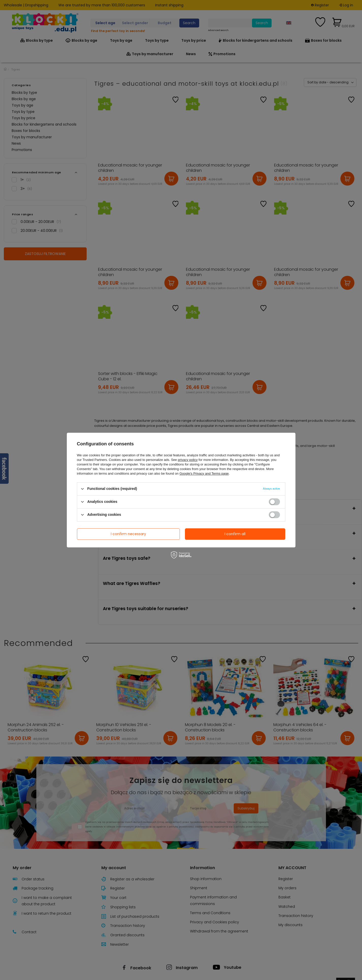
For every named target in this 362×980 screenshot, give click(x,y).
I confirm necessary (128, 534)
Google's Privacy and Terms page (204, 473)
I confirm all (235, 534)
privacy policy (188, 460)
